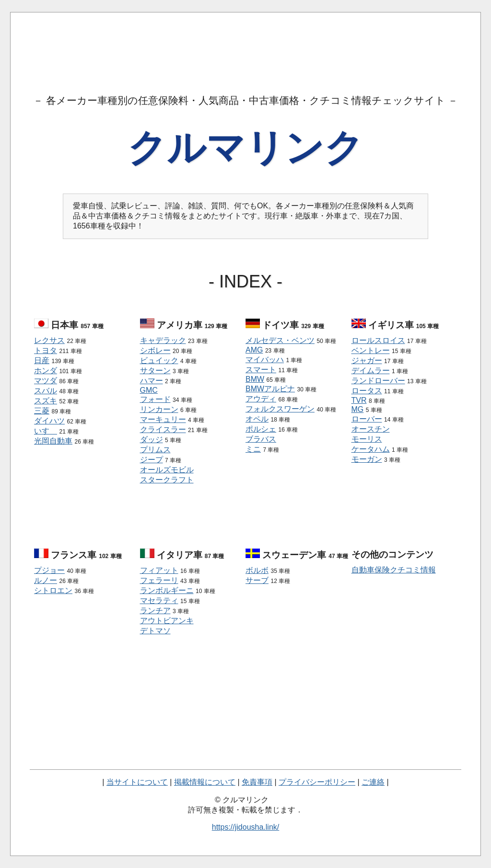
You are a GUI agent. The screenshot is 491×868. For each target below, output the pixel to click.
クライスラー (163, 429)
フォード (155, 399)
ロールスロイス (378, 340)
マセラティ (159, 600)
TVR (359, 400)
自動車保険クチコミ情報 (394, 570)
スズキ (46, 401)
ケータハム (371, 449)
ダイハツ (49, 421)
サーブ (257, 580)
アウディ (261, 399)
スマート (261, 370)
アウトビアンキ (167, 621)
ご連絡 (373, 782)
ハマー (152, 381)
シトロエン (53, 590)
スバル (46, 391)
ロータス (367, 391)
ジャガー (367, 360)
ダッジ (152, 440)
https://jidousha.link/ (246, 827)
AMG (254, 350)
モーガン (367, 459)
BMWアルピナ (270, 389)
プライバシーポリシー (317, 782)
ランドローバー (378, 381)
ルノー (46, 580)
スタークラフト (167, 480)
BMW (255, 379)
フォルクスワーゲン (280, 409)
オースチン (371, 429)
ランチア (155, 611)
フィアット (159, 570)
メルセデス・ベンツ (280, 340)
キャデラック (163, 340)
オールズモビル (167, 470)
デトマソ (155, 631)
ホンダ (46, 371)
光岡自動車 (53, 441)
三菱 (42, 411)
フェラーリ (159, 580)
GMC (149, 390)
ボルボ (257, 570)
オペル (257, 419)
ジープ (152, 460)
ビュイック (159, 360)
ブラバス (261, 439)
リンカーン (159, 409)
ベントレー (371, 350)
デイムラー (371, 371)
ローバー (367, 419)
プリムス (155, 450)
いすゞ (46, 431)
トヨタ (46, 350)
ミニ (253, 449)
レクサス (49, 340)
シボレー (155, 350)
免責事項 (257, 782)
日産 (42, 360)
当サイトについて (137, 782)
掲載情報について (205, 782)
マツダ (46, 381)
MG (358, 409)
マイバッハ (265, 360)
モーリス (367, 439)
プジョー (49, 570)
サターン (155, 371)
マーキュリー (163, 419)
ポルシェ (261, 429)
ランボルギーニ (167, 590)
